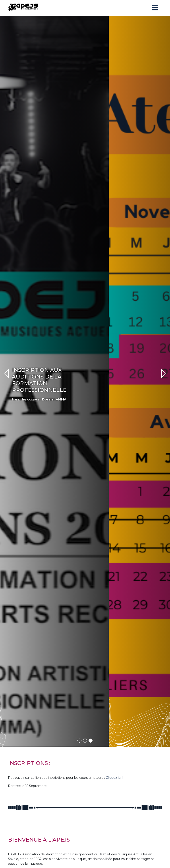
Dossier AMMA (115, 359)
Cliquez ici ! (114, 698)
